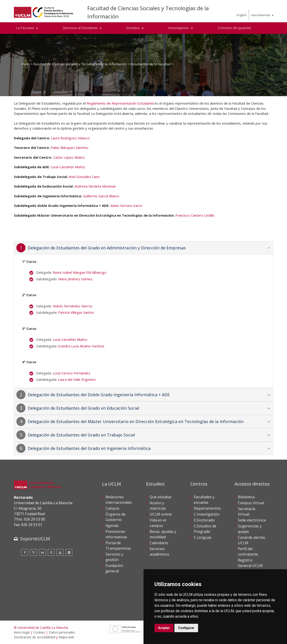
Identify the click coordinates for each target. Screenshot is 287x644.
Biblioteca (246, 497)
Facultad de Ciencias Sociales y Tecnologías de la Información (80, 64)
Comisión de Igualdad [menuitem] (234, 28)
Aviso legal (22, 632)
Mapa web (66, 637)
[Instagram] (51, 552)
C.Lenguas (203, 537)
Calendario (159, 543)
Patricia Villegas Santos (76, 312)
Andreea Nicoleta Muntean (95, 186)
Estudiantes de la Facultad (150, 64)
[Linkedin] (42, 552)
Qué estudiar (161, 497)
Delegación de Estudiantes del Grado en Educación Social (83, 408)
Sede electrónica (252, 520)
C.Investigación (207, 514)
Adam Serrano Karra (126, 205)
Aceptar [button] (164, 628)
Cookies (39, 632)
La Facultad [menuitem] (25, 28)
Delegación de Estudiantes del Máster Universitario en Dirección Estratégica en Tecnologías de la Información (136, 421)
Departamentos (207, 508)
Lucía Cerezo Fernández (72, 373)
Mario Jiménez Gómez (75, 279)
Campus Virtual (251, 503)
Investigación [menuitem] (179, 28)
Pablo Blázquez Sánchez (70, 148)
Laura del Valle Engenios (77, 379)
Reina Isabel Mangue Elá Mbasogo (80, 272)
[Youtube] (60, 552)
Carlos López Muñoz (69, 157)
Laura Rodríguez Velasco (70, 138)
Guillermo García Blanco (101, 196)
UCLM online (161, 514)
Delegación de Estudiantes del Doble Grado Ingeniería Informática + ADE (99, 395)
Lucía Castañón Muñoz (68, 167)
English (242, 15)
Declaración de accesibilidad (35, 637)
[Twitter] (33, 552)
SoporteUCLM (35, 539)
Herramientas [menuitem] (261, 15)
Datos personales (62, 632)
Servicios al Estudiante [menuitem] (81, 28)
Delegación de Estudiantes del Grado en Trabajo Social (81, 435)
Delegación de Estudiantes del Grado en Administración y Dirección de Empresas (107, 248)
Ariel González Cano (84, 177)
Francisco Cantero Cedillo (195, 215)
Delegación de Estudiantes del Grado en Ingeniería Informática (89, 448)
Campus (112, 508)
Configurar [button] (186, 628)
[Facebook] (25, 552)
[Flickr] (69, 552)
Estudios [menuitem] (133, 28)
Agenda (112, 526)
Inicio (25, 64)
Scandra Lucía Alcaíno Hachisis (81, 346)
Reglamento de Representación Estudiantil (120, 103)
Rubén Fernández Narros (73, 306)
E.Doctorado (204, 520)
